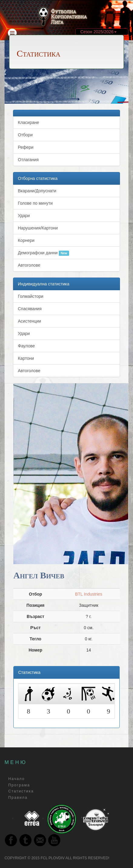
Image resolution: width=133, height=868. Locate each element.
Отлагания (28, 160)
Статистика (21, 792)
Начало (17, 779)
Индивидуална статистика (44, 284)
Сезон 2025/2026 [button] (98, 32)
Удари (24, 216)
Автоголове (29, 265)
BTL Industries (89, 594)
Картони (26, 358)
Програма (19, 785)
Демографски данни (43, 253)
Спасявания (30, 309)
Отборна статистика (38, 178)
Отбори (25, 135)
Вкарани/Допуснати (37, 191)
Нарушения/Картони (38, 228)
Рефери (26, 147)
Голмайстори (31, 296)
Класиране (28, 122)
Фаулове (26, 346)
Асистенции (30, 321)
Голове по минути (35, 203)
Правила (18, 798)
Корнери (26, 240)
